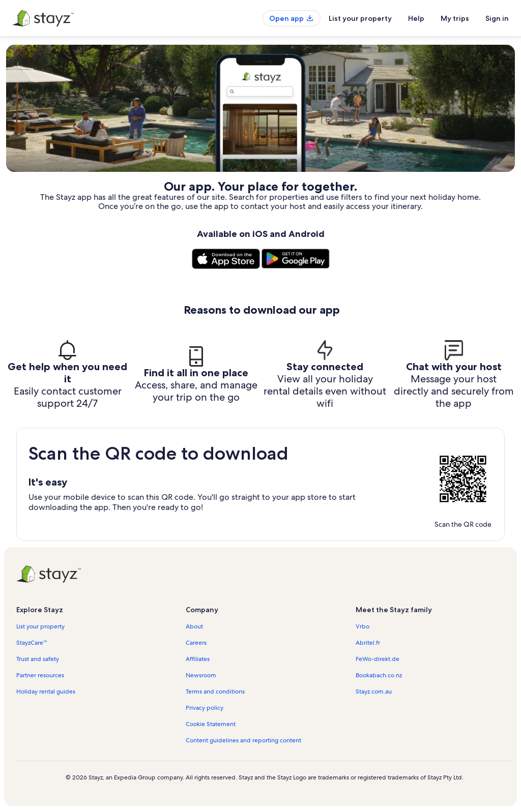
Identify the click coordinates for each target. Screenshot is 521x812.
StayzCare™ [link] (32, 643)
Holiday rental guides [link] (46, 691)
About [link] (194, 626)
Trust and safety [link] (38, 659)
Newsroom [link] (201, 675)
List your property (360, 18)
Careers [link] (196, 643)
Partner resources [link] (40, 675)
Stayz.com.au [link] (374, 691)
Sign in (497, 18)
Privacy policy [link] (205, 708)
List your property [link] (40, 626)
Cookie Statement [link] (211, 724)
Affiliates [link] (198, 659)
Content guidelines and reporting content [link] (243, 740)
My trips (455, 18)
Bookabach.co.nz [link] (379, 675)
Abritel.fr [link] (368, 643)
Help (416, 18)
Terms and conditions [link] (215, 691)
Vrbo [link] (363, 626)
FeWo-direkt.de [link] (378, 659)
